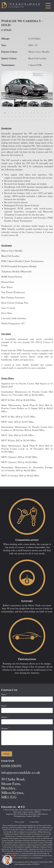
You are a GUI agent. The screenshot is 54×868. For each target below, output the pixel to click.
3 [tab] (12, 113)
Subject (5, 717)
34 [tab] (36, 120)
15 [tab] (9, 116)
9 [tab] (34, 113)
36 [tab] (44, 120)
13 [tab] (49, 113)
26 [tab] (49, 116)
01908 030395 (11, 766)
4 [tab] (16, 113)
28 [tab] (14, 120)
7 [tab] (27, 113)
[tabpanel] (8, 109)
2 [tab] (9, 113)
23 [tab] (38, 116)
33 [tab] (33, 120)
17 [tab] (16, 116)
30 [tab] (21, 120)
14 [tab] (5, 116)
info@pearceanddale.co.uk (21, 773)
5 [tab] (20, 113)
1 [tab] (5, 113)
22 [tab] (34, 116)
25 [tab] (45, 116)
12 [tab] (45, 113)
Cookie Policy (34, 822)
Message (5, 728)
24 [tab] (42, 116)
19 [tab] (23, 116)
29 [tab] (18, 120)
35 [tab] (40, 120)
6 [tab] (23, 113)
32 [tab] (29, 120)
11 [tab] (42, 113)
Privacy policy (20, 822)
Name (4, 694)
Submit (7, 754)
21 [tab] (31, 116)
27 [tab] (10, 120)
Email (4, 706)
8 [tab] (31, 113)
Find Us (7, 761)
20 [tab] (27, 116)
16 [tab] (12, 116)
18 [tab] (20, 116)
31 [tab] (25, 120)
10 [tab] (38, 113)
